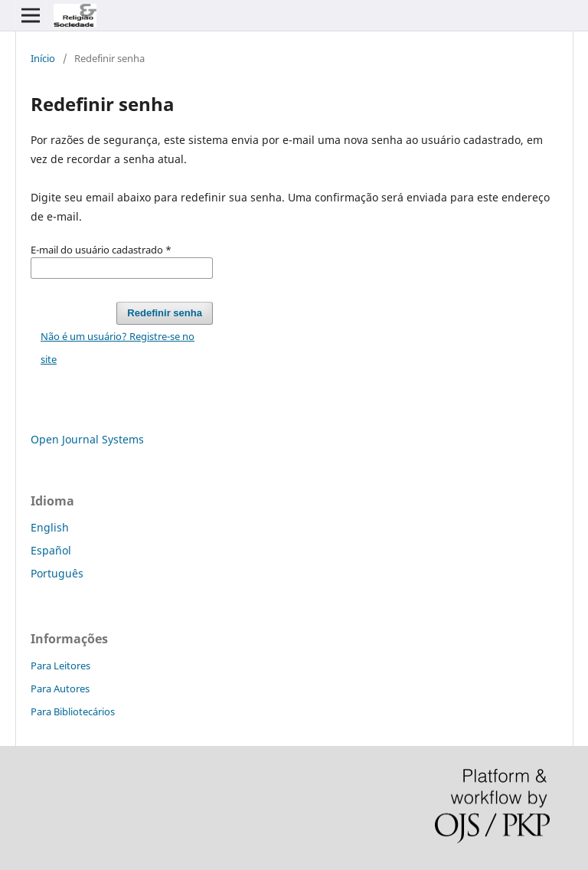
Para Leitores (60, 666)
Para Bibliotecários (73, 711)
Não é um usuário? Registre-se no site (118, 348)
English (50, 527)
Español (51, 550)
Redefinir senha (165, 313)
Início (43, 58)
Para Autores (60, 688)
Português (57, 573)
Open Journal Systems (87, 439)
